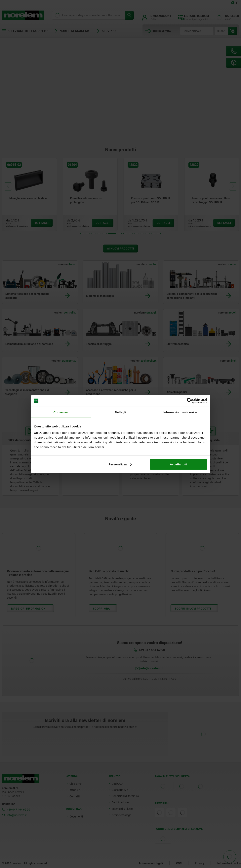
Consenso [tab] (61, 412)
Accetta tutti (179, 464)
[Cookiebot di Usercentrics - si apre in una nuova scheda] (190, 401)
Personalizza (120, 464)
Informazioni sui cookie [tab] (180, 412)
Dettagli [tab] (121, 412)
